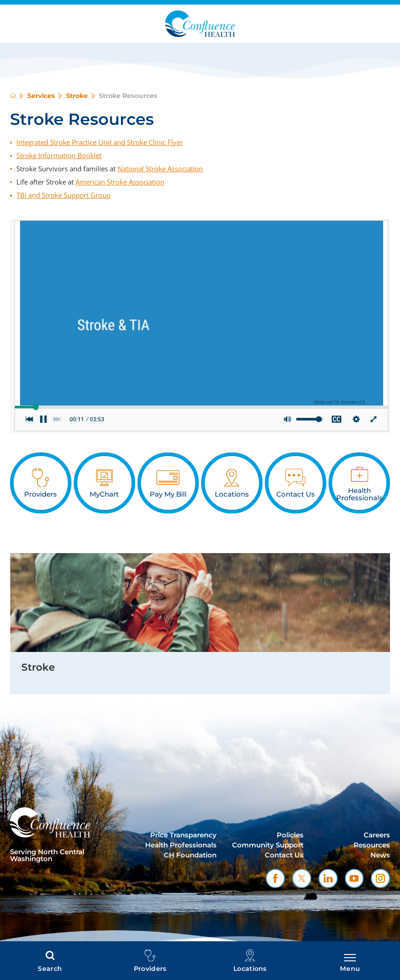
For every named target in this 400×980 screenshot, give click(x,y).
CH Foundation (190, 855)
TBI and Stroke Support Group (63, 195)
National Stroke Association (160, 169)
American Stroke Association (120, 182)
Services (41, 96)
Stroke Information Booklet (59, 155)
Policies (290, 835)
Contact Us (284, 855)
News (380, 855)
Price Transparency (183, 835)
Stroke (77, 96)
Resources (372, 845)
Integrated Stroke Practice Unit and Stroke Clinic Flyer (100, 142)
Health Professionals (181, 845)
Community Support (268, 845)
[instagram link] (380, 878)
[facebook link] (275, 878)
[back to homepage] (13, 95)
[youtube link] (354, 878)
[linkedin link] (328, 878)
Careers (377, 835)
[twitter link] (302, 878)
